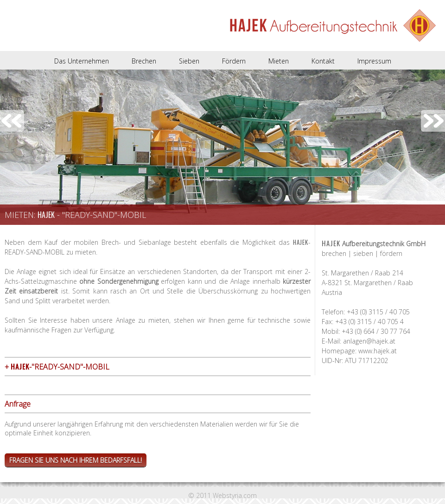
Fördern (234, 61)
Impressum (374, 61)
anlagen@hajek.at (369, 341)
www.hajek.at (378, 351)
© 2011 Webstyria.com (222, 495)
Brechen (144, 61)
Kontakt (323, 61)
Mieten (279, 61)
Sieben (189, 61)
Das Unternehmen (82, 61)
